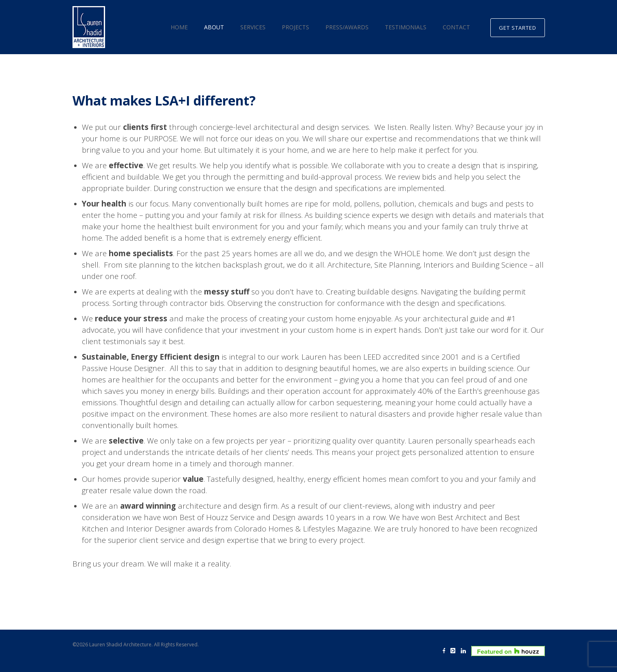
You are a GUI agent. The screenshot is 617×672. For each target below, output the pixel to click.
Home (179, 27)
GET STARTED (518, 28)
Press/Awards (347, 27)
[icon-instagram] (455, 651)
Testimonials (406, 27)
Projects (295, 27)
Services (253, 27)
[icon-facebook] (446, 651)
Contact (456, 27)
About (214, 27)
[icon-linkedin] (465, 651)
